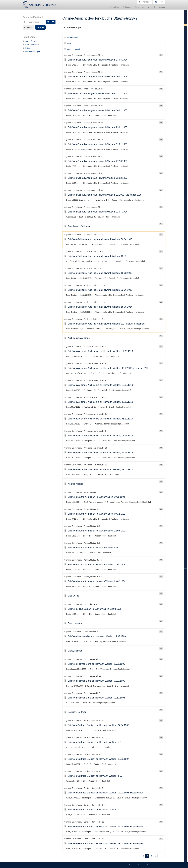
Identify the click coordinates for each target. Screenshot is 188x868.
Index (26, 48)
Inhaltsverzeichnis (31, 45)
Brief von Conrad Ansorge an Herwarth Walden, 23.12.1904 (96, 93)
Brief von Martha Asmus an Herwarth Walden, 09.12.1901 (95, 514)
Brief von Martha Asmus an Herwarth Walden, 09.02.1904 (95, 581)
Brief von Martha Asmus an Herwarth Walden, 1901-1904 (95, 497)
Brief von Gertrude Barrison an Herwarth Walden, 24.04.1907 (97, 725)
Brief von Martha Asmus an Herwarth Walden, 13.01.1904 (95, 565)
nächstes (40, 27)
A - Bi (68, 43)
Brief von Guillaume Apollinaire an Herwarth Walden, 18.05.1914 (98, 307)
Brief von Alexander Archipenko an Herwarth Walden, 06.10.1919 (99, 402)
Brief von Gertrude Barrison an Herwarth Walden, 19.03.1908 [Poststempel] (104, 843)
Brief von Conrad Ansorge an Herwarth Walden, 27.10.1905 (96, 161)
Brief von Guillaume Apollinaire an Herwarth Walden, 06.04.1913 (98, 239)
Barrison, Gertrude (75, 712)
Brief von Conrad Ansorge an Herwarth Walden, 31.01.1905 (96, 144)
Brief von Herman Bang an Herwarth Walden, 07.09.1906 (95, 681)
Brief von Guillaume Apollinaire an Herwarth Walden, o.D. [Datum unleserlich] (105, 324)
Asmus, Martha (74, 484)
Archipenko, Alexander (77, 338)
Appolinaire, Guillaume (77, 226)
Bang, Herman (73, 651)
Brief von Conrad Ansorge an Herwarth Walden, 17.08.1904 (96, 60)
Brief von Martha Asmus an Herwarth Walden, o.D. (91, 548)
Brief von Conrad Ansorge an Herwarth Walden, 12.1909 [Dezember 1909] (103, 195)
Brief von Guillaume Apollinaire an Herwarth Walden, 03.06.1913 (98, 290)
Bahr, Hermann (74, 623)
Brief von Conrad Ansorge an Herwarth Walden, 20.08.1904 (96, 77)
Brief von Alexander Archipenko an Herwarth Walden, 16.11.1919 (99, 436)
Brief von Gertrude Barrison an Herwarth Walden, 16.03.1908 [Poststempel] (104, 827)
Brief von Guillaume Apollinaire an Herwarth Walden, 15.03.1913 (98, 273)
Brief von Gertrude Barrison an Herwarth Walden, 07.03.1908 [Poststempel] (104, 793)
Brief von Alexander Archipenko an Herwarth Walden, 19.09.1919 (99, 385)
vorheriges (28, 27)
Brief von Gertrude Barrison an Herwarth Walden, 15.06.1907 (97, 759)
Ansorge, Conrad (72, 49)
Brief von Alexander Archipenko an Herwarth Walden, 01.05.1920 (99, 469)
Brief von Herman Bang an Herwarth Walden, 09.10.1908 (95, 698)
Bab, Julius (72, 596)
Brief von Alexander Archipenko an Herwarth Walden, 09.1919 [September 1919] (106, 368)
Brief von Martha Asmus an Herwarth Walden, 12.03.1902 (95, 531)
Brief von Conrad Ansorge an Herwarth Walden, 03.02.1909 (96, 178)
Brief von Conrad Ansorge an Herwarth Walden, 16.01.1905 (96, 110)
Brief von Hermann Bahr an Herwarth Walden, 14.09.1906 (95, 636)
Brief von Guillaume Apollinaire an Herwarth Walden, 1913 (95, 256)
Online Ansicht (30, 41)
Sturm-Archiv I (71, 37)
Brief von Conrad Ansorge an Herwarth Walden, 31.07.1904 (96, 212)
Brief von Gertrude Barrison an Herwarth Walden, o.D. (93, 742)
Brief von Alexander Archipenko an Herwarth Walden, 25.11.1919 (99, 453)
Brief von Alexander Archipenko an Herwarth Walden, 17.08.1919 (99, 351)
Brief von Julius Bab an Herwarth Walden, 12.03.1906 (93, 609)
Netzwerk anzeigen (32, 52)
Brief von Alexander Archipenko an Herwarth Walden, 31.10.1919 (99, 419)
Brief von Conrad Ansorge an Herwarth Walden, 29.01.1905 (96, 127)
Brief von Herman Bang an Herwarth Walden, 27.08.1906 (95, 664)
